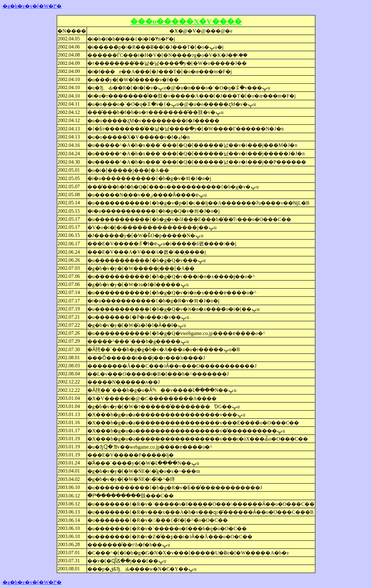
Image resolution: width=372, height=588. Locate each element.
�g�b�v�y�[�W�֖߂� (32, 6)
